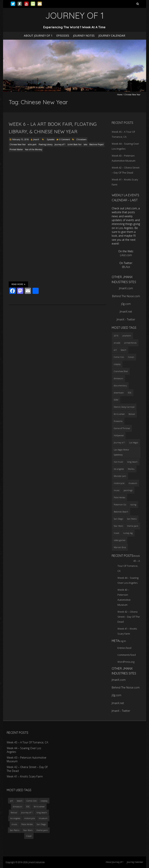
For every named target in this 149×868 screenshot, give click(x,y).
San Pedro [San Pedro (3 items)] (132, 519)
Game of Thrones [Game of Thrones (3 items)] (122, 428)
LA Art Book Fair (74, 144)
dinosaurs (17, 806)
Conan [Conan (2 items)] (131, 357)
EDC (28, 806)
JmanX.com (126, 288)
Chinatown (81, 139)
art (11, 801)
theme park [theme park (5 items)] (133, 526)
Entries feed (124, 648)
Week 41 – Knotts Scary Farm (25, 776)
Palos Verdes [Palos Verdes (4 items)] (119, 497)
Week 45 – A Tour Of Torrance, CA (27, 742)
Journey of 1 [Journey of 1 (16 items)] (119, 442)
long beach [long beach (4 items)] (132, 462)
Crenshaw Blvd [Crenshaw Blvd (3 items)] (121, 371)
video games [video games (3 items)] (120, 540)
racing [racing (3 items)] (133, 504)
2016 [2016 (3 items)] (116, 336)
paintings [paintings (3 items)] (128, 490)
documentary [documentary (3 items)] (120, 385)
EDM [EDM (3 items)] (116, 400)
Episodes (63, 36)
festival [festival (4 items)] (132, 414)
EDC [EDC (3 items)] (130, 393)
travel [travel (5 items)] (117, 533)
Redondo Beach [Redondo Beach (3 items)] (121, 512)
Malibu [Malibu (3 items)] (131, 469)
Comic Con (32, 801)
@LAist (126, 267)
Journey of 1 (60, 144)
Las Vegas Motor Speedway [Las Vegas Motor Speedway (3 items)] (122, 452)
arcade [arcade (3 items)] (117, 343)
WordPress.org (126, 662)
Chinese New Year (18, 144)
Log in (123, 641)
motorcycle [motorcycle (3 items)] (119, 483)
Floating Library (46, 144)
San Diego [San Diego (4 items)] (118, 519)
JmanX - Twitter (126, 319)
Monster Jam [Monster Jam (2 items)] (120, 476)
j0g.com (126, 304)
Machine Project (97, 144)
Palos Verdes (27, 824)
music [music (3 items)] (117, 490)
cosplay (44, 801)
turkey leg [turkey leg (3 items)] (128, 533)
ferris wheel (39, 806)
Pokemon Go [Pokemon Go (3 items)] (120, 504)
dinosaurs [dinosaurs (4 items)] (118, 378)
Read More (18, 284)
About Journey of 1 (38, 36)
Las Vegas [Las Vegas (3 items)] (134, 442)
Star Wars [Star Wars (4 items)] (118, 526)
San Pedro (15, 830)
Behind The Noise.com (126, 296)
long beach (42, 812)
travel (29, 836)
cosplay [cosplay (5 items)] (117, 364)
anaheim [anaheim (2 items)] (127, 336)
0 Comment (65, 139)
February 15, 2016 (21, 139)
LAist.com (126, 255)
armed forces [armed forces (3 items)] (130, 343)
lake (85, 144)
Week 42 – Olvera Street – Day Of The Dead (129, 617)
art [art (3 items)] (115, 350)
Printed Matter (16, 149)
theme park (42, 830)
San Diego (41, 824)
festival (14, 812)
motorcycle (30, 818)
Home (120, 95)
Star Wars (28, 830)
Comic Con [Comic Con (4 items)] (119, 357)
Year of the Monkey (34, 149)
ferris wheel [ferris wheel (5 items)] (119, 414)
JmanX (36, 139)
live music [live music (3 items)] (119, 462)
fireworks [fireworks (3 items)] (118, 421)
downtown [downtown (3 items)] (119, 393)
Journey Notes (84, 36)
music (14, 824)
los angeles (15, 818)
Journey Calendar (112, 36)
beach (20, 801)
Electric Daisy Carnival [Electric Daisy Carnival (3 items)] (124, 407)
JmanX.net (126, 312)
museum (43, 818)
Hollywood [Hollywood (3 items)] (119, 435)
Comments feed (127, 655)
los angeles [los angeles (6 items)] (119, 469)
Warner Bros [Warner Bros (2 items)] (120, 547)
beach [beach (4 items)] (124, 350)
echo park (32, 144)
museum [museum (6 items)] (133, 483)
